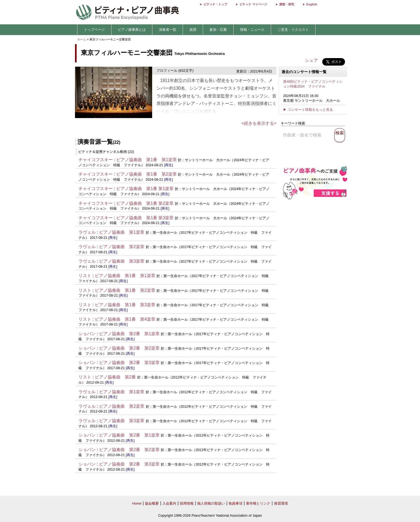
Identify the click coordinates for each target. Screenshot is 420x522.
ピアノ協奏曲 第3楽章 (122, 261)
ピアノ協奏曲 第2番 (115, 377)
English (312, 4)
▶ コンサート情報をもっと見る (308, 110)
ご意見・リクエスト (293, 30)
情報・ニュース (252, 30)
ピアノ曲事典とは (132, 30)
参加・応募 (218, 30)
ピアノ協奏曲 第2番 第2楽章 (129, 348)
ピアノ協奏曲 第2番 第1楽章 (129, 334)
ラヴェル (87, 232)
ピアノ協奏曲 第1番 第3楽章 (145, 218)
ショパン (87, 334)
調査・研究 (287, 4)
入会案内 (169, 503)
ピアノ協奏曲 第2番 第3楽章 (129, 363)
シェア (312, 60)
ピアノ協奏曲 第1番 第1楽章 (147, 160)
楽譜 (193, 30)
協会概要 (152, 503)
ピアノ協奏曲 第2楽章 (122, 247)
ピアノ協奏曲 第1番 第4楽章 (125, 319)
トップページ (94, 30)
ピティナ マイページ (253, 4)
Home (137, 503)
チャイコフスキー (96, 160)
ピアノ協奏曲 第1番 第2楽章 (147, 174)
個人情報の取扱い (211, 503)
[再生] (168, 165)
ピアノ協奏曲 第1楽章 (122, 232)
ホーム (82, 39)
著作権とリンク (258, 503)
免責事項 (235, 503)
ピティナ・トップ (215, 4)
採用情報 (187, 503)
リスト (85, 276)
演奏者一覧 (168, 30)
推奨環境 (281, 503)
